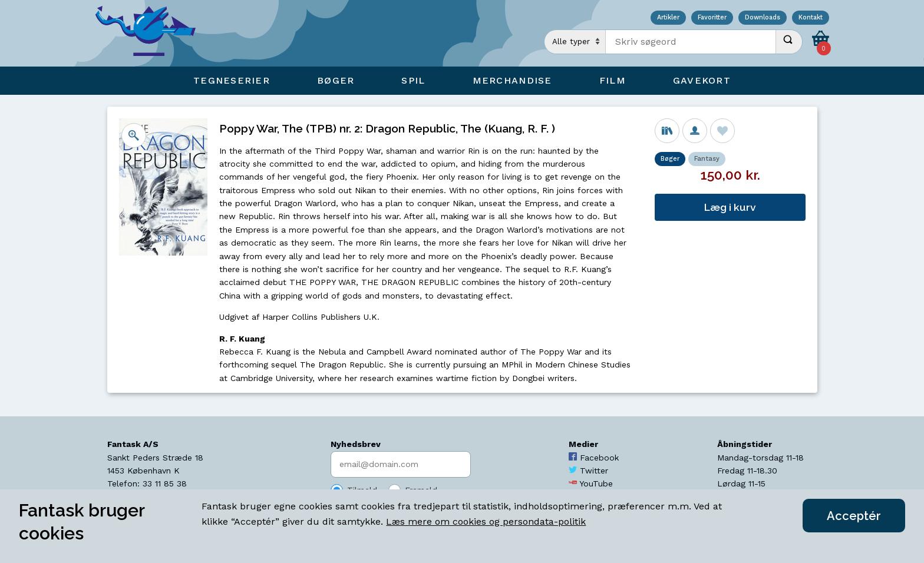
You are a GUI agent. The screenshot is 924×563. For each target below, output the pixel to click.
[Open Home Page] (151, 33)
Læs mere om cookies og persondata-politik (486, 521)
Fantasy (707, 159)
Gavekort (702, 80)
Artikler (668, 18)
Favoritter (712, 18)
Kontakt (811, 18)
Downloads (763, 18)
